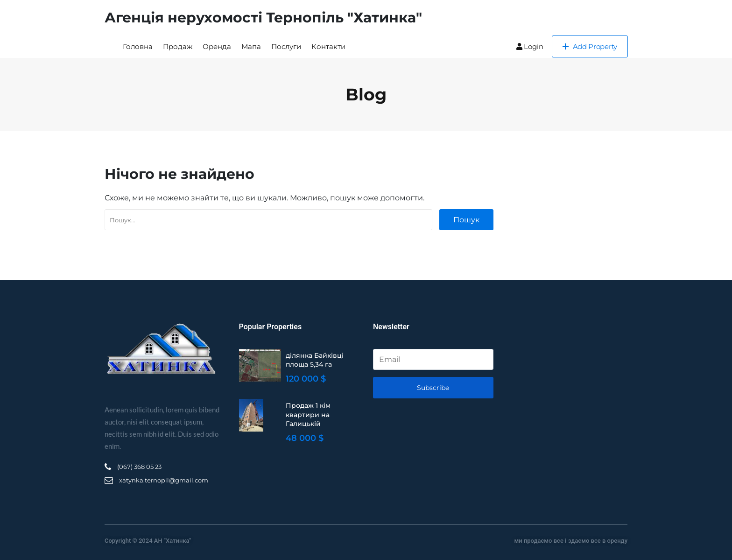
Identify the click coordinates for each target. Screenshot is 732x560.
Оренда (217, 46)
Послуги (286, 46)
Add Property (590, 46)
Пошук (466, 220)
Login (530, 46)
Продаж (178, 46)
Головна (138, 46)
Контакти (328, 46)
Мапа (251, 46)
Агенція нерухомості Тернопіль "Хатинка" (263, 18)
